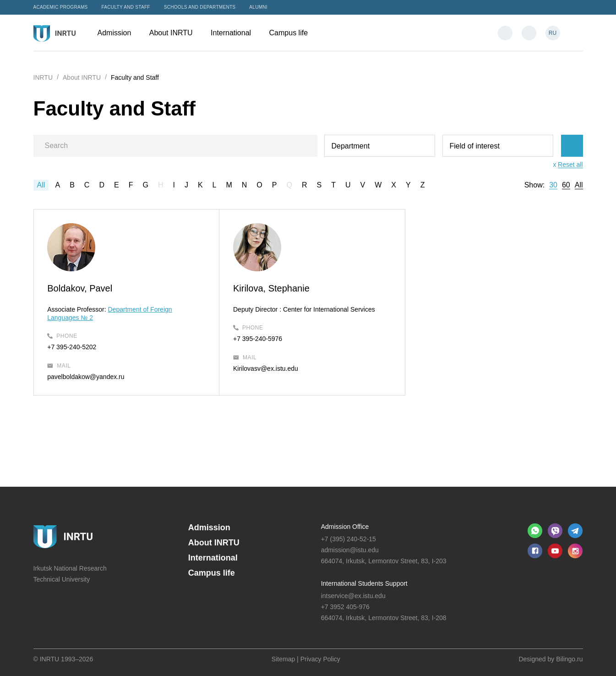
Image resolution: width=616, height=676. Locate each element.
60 (566, 185)
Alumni (258, 7)
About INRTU (175, 33)
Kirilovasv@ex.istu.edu (263, 368)
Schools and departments (200, 7)
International (235, 33)
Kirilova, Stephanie (269, 288)
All (41, 185)
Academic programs (61, 7)
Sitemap (283, 659)
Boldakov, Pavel (80, 288)
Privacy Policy (320, 659)
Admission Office (345, 527)
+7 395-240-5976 (255, 339)
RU (553, 33)
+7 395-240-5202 (72, 347)
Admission (119, 33)
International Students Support (364, 583)
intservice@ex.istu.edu (353, 596)
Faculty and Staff (126, 7)
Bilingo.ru (569, 659)
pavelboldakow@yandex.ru (86, 377)
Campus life (293, 33)
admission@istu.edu (350, 550)
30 (553, 185)
